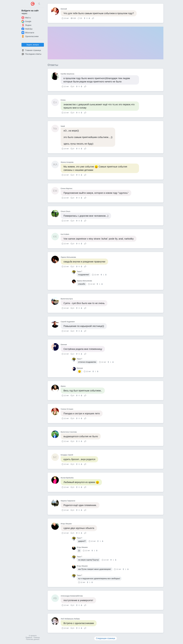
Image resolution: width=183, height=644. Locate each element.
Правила (29, 637)
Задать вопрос (33, 45)
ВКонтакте (28, 33)
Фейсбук (27, 29)
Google (26, 21)
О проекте (33, 636)
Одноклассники (30, 36)
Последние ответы (31, 54)
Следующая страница (106, 638)
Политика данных (33, 639)
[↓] (89, 18)
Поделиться (93, 18)
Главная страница (31, 50)
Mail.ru (26, 18)
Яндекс (26, 25)
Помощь (37, 637)
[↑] (85, 18)
